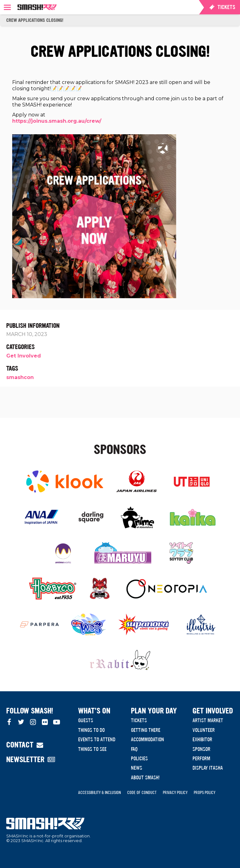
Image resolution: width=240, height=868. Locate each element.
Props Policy (205, 793)
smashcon (20, 377)
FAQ (134, 749)
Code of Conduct (142, 793)
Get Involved (24, 356)
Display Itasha (208, 768)
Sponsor (201, 749)
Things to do (91, 730)
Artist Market (208, 720)
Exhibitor (202, 739)
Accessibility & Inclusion (100, 793)
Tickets (139, 720)
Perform (201, 758)
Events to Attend (97, 739)
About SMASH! (145, 777)
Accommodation (147, 739)
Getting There (146, 730)
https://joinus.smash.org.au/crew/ (57, 121)
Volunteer (204, 730)
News (137, 768)
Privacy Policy (175, 793)
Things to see (92, 749)
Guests (86, 720)
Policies (139, 758)
